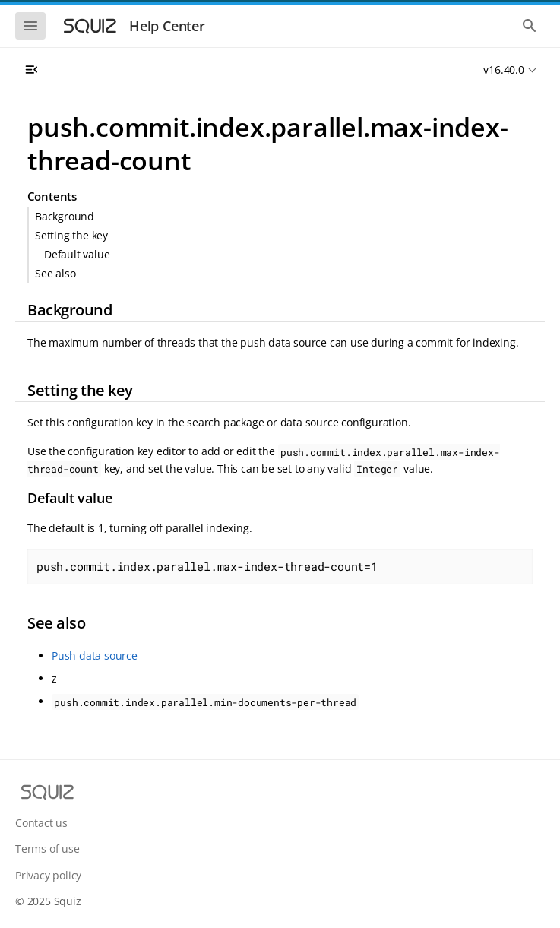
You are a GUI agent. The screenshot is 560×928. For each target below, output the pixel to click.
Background (65, 216)
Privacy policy (48, 875)
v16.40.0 (503, 70)
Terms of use (47, 849)
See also (55, 273)
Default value (77, 254)
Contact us (41, 823)
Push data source (95, 656)
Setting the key (71, 235)
